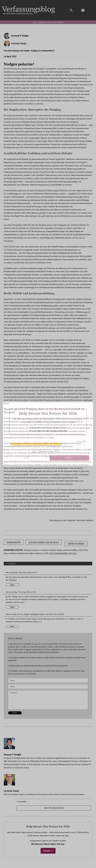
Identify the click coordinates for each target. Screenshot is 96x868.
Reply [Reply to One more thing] (12, 607)
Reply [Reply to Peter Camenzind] (12, 585)
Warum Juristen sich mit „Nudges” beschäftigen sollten (25, 614)
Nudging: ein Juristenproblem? (43, 51)
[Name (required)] (48, 680)
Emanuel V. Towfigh (20, 36)
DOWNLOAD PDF (14, 542)
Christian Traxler (19, 43)
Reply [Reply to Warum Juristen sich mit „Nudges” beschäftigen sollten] (12, 626)
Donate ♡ (48, 851)
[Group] (29, 7)
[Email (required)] (48, 687)
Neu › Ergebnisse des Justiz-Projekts (48, 22)
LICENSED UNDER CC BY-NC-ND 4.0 (44, 542)
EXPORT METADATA (76, 543)
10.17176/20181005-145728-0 (63, 553)
